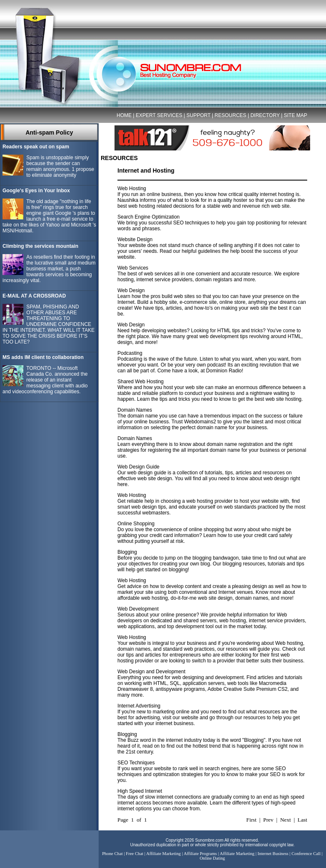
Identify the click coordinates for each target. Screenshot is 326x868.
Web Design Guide (139, 467)
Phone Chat (112, 854)
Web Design (131, 290)
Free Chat (135, 854)
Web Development (138, 609)
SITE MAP (295, 115)
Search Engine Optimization (149, 217)
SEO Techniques (136, 763)
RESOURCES (230, 115)
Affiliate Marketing (164, 854)
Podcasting (130, 353)
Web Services (133, 268)
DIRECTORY (265, 115)
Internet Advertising (139, 706)
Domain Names (135, 410)
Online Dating (213, 858)
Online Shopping (136, 524)
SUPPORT (199, 115)
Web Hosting (132, 188)
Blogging (127, 552)
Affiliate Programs (200, 854)
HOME (124, 115)
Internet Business (273, 854)
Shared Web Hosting (141, 382)
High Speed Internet (140, 791)
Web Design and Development (152, 672)
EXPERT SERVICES (159, 115)
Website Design (135, 239)
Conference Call (306, 854)
